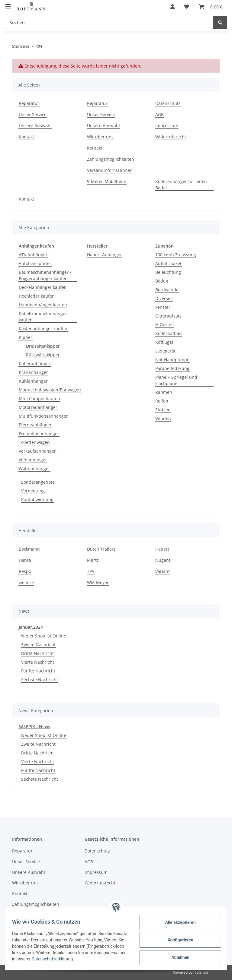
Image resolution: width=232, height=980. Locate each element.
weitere (26, 582)
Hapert (162, 549)
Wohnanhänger (34, 468)
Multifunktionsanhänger (43, 416)
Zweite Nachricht (38, 645)
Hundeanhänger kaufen (43, 305)
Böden (162, 281)
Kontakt (26, 137)
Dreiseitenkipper (43, 346)
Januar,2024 (31, 627)
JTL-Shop (201, 972)
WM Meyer (98, 582)
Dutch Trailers (101, 549)
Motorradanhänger (38, 407)
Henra (25, 560)
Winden (163, 418)
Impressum (167, 126)
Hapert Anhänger (105, 255)
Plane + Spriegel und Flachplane (176, 380)
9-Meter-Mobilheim (107, 181)
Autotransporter (35, 263)
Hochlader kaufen (37, 296)
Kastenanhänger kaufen (43, 329)
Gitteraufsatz (168, 316)
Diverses (164, 298)
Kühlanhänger (33, 381)
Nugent (163, 560)
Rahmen (164, 392)
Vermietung (33, 491)
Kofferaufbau (169, 333)
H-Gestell (164, 325)
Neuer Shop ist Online (44, 636)
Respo (25, 571)
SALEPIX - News (34, 727)
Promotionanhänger (39, 433)
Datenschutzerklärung (98, 959)
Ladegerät (165, 351)
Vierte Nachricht (38, 662)
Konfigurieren (177, 940)
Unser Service (33, 114)
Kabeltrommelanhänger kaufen (43, 317)
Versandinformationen (110, 170)
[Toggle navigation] (8, 4)
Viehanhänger (33, 460)
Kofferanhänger (35, 364)
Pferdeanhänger (35, 425)
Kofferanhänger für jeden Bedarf (181, 185)
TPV (91, 571)
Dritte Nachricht (37, 653)
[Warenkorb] (211, 7)
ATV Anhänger (33, 255)
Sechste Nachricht (40, 680)
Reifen (162, 401)
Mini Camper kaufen (39, 398)
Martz (93, 560)
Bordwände (167, 290)
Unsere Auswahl (35, 126)
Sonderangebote (38, 482)
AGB (159, 114)
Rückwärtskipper (43, 355)
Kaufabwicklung (37, 499)
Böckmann (29, 549)
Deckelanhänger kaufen (43, 287)
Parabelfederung (172, 368)
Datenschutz (168, 103)
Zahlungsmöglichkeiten (111, 159)
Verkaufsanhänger (37, 451)
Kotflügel (164, 342)
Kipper (26, 337)
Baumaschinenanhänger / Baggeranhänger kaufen (45, 275)
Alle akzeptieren (177, 922)
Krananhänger (33, 372)
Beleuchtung (168, 272)
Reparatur (29, 103)
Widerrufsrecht (171, 137)
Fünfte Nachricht (38, 671)
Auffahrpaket (168, 263)
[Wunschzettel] (187, 7)
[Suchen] (109, 22)
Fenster (163, 307)
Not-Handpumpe (172, 360)
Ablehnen (177, 957)
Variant (163, 571)
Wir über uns (100, 137)
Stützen (163, 410)
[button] (172, 7)
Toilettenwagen (34, 442)
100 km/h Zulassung (176, 255)
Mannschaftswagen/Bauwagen (50, 390)
